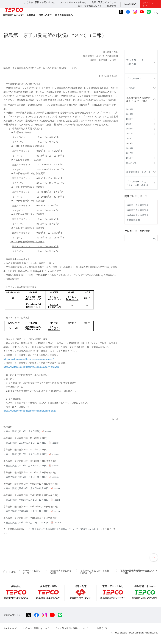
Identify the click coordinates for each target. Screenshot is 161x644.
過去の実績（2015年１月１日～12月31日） (33, 477)
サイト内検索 (156, 12)
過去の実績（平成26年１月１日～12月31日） (34, 488)
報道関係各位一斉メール (138, 172)
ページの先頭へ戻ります (154, 557)
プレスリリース (134, 79)
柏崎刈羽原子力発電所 (138, 215)
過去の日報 (131, 163)
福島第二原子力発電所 (138, 210)
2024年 (129, 119)
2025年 (129, 114)
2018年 (129, 148)
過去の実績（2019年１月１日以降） (29, 431)
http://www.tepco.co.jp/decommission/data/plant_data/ (30, 411)
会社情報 (31, 15)
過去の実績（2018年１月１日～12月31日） (33, 443)
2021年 (129, 134)
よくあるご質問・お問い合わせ (39, 2)
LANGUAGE (130, 4)
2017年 (129, 153)
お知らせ (131, 88)
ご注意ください (102, 628)
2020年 (129, 139)
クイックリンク (148, 4)
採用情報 (111, 6)
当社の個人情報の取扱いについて (72, 628)
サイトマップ (10, 628)
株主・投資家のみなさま (90, 6)
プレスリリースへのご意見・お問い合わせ (137, 183)
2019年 (129, 143)
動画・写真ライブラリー (104, 2)
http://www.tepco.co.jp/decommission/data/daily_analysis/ (31, 367)
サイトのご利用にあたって (36, 628)
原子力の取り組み (64, 15)
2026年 (129, 109)
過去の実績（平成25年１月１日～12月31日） (34, 500)
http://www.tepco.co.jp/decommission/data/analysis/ (29, 359)
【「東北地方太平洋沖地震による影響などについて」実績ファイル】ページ (65, 529)
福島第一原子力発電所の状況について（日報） (138, 99)
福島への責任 (45, 15)
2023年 (129, 124)
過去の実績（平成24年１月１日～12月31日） (34, 511)
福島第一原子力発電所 (138, 205)
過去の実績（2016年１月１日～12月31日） (33, 466)
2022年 (129, 129)
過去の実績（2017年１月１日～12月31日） (33, 454)
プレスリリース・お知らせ (73, 2)
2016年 (129, 158)
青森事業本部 (133, 220)
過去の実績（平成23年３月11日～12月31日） (34, 523)
